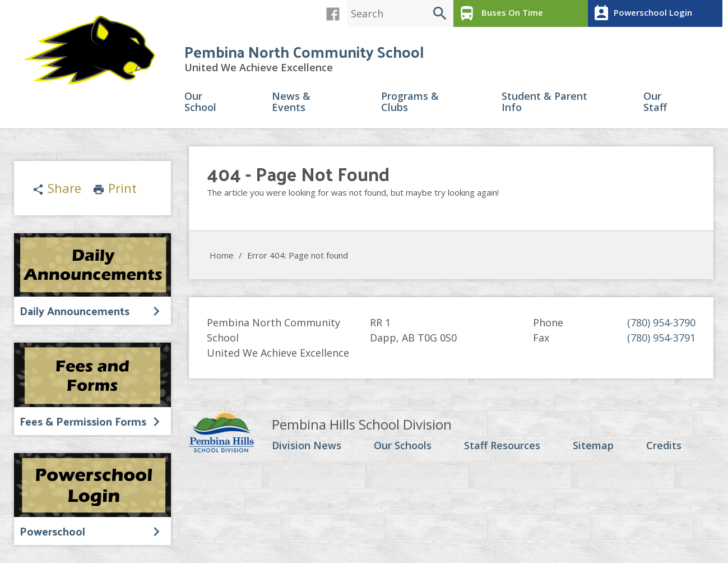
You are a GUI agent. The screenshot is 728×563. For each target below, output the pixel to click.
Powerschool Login (641, 13)
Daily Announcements (75, 311)
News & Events (291, 102)
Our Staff (655, 102)
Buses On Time (500, 13)
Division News (307, 446)
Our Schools (403, 446)
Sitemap (593, 446)
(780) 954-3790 (661, 322)
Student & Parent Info (544, 102)
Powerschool (52, 531)
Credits (664, 446)
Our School (200, 102)
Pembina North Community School (304, 51)
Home (222, 255)
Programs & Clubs (410, 102)
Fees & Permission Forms (83, 421)
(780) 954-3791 (661, 338)
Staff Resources (502, 446)
